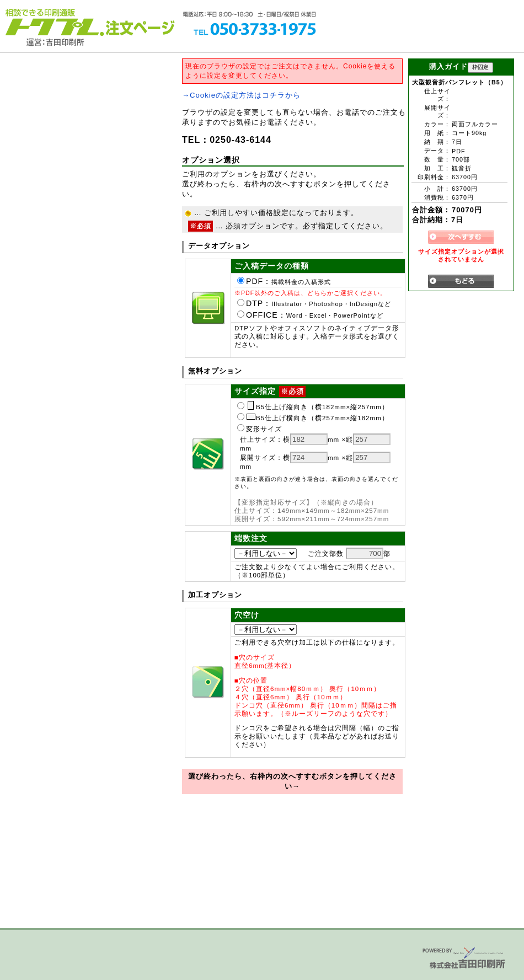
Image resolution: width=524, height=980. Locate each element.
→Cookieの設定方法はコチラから (241, 95)
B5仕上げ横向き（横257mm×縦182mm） (313, 418)
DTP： (314, 303)
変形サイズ (260, 429)
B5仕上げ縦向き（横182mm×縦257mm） (313, 407)
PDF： (284, 281)
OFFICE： (310, 315)
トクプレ (52, 22)
